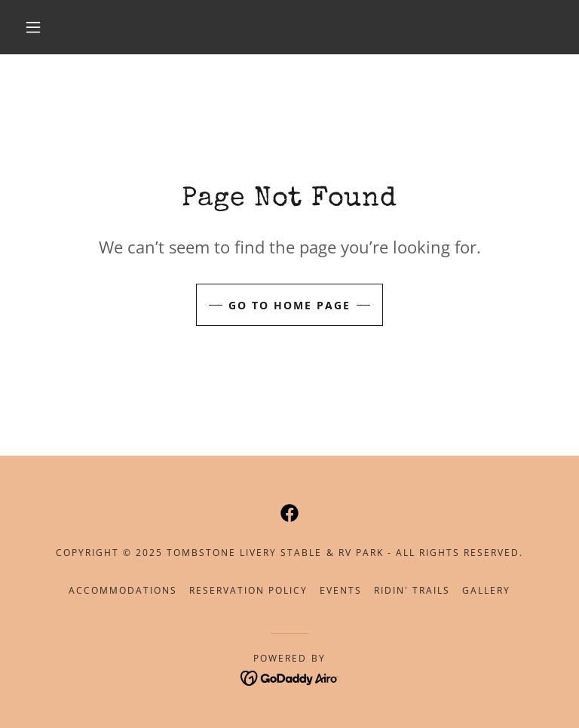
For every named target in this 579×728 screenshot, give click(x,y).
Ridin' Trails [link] (412, 590)
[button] (33, 27)
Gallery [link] (486, 590)
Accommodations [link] (123, 590)
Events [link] (341, 590)
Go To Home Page (289, 305)
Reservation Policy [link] (248, 590)
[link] (289, 513)
